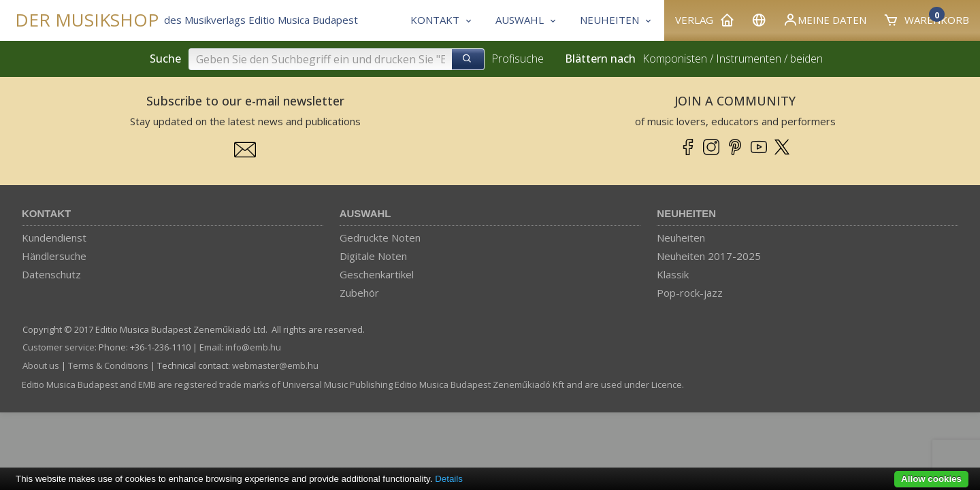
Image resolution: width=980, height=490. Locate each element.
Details (449, 479)
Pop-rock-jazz (690, 293)
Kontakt (46, 213)
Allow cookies (931, 479)
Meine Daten (824, 20)
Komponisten (675, 59)
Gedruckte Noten (380, 238)
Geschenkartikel (377, 274)
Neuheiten (686, 213)
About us (41, 365)
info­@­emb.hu (253, 347)
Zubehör (359, 293)
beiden (806, 59)
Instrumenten (749, 59)
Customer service (59, 347)
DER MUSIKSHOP (87, 20)
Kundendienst (54, 238)
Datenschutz (51, 274)
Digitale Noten (373, 256)
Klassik (673, 274)
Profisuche (518, 59)
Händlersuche (54, 256)
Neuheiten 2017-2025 (709, 256)
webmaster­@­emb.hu (275, 365)
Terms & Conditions (108, 365)
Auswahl (365, 213)
